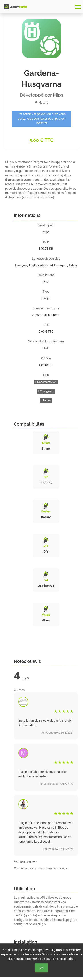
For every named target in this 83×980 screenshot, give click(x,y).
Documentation (46, 382)
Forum (46, 401)
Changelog (46, 391)
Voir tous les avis (25, 862)
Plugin (46, 298)
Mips (58, 95)
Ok (41, 968)
